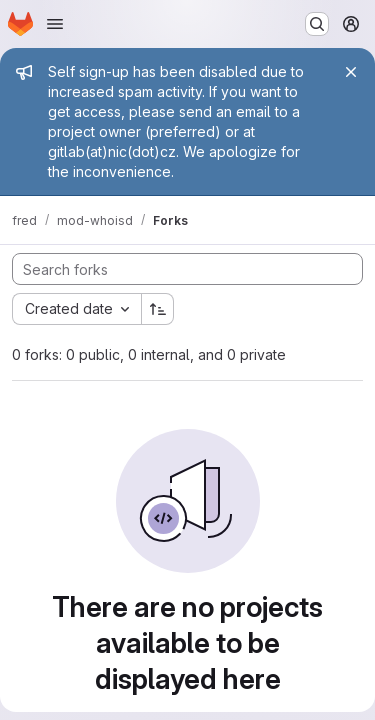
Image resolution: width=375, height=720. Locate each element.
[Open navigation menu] (55, 24)
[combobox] (76, 309)
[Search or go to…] (317, 24)
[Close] (351, 72)
